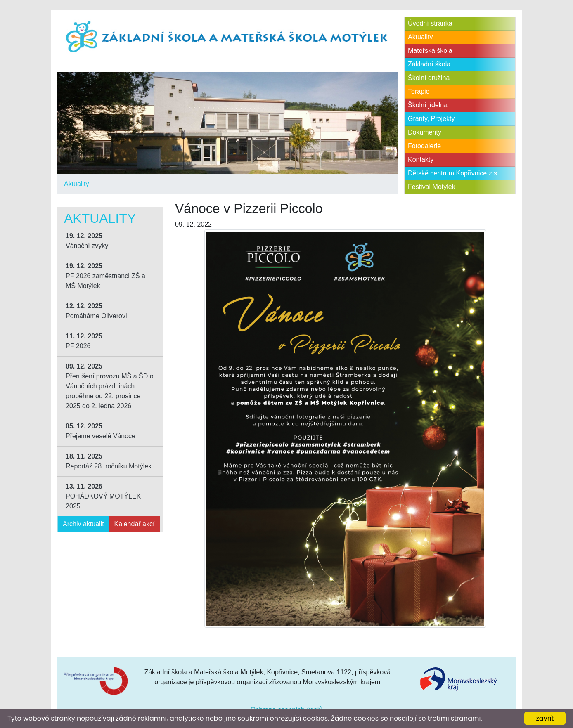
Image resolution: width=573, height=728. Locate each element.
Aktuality (76, 184)
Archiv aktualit (83, 524)
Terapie (419, 91)
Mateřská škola (430, 51)
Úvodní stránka (430, 23)
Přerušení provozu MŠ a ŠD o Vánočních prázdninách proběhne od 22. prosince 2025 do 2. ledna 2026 (110, 386)
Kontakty (421, 160)
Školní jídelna (428, 105)
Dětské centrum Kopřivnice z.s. (453, 173)
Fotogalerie (424, 146)
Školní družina (429, 78)
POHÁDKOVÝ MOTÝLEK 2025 (103, 496)
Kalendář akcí (135, 524)
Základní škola (429, 64)
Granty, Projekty (431, 119)
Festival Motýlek (432, 187)
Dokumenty (425, 132)
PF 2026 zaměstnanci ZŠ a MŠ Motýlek (105, 276)
